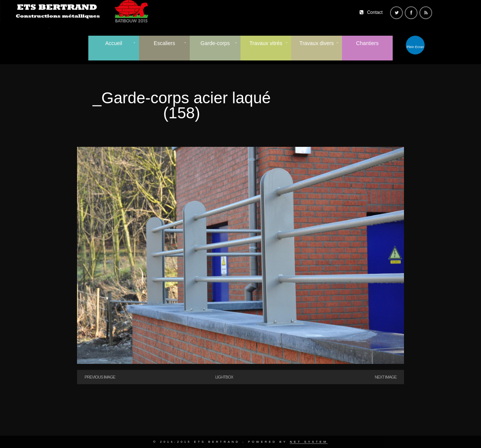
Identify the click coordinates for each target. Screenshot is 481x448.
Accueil (114, 43)
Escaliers (164, 43)
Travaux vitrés (266, 43)
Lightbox (224, 377)
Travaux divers (317, 43)
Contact (375, 12)
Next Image (386, 377)
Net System (309, 442)
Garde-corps (215, 43)
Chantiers (368, 43)
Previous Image (100, 377)
